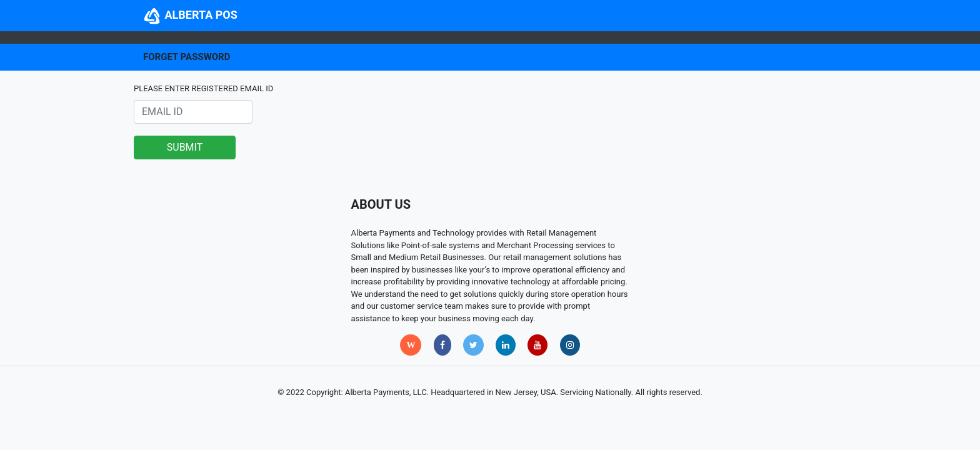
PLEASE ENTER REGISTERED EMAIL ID (203, 88)
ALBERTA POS (190, 15)
